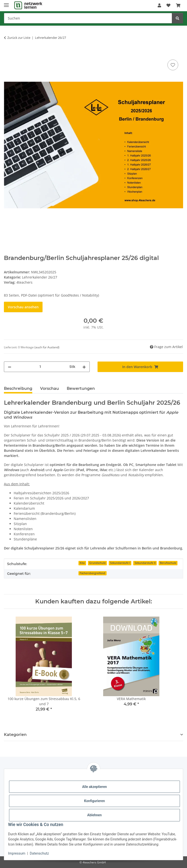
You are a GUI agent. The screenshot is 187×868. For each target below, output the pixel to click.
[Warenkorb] (178, 5)
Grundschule (97, 563)
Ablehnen (94, 815)
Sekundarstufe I (120, 563)
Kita (82, 563)
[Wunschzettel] (168, 5)
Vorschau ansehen (23, 307)
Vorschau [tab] (49, 388)
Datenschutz (39, 853)
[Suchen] (88, 18)
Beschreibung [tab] (18, 388)
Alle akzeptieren (94, 787)
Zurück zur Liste (19, 38)
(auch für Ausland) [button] (47, 347)
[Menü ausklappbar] (6, 3)
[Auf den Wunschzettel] (173, 65)
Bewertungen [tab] (81, 388)
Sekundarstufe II (145, 563)
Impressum (17, 853)
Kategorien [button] (15, 735)
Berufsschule (168, 563)
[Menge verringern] (10, 367)
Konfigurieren (94, 801)
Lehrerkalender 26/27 (40, 277)
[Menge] (40, 367)
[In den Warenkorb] (8, 53)
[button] (159, 5)
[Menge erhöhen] (84, 367)
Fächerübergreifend (92, 573)
